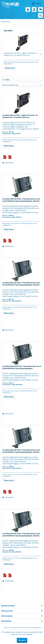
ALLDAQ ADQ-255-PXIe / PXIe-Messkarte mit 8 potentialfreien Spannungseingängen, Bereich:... (22, 451)
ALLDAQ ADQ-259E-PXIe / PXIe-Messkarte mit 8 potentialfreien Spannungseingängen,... (22, 367)
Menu (37, 3)
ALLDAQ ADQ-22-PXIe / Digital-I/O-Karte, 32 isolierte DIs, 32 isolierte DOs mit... (20, 54)
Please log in (10, 68)
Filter (6, 80)
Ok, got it (22, 640)
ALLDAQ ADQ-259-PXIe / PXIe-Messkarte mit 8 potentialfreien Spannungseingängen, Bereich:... (22, 284)
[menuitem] (33, 4)
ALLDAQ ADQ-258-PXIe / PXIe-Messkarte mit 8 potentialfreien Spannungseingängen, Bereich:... (22, 200)
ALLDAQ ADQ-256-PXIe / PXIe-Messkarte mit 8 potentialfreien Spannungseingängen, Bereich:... (22, 535)
